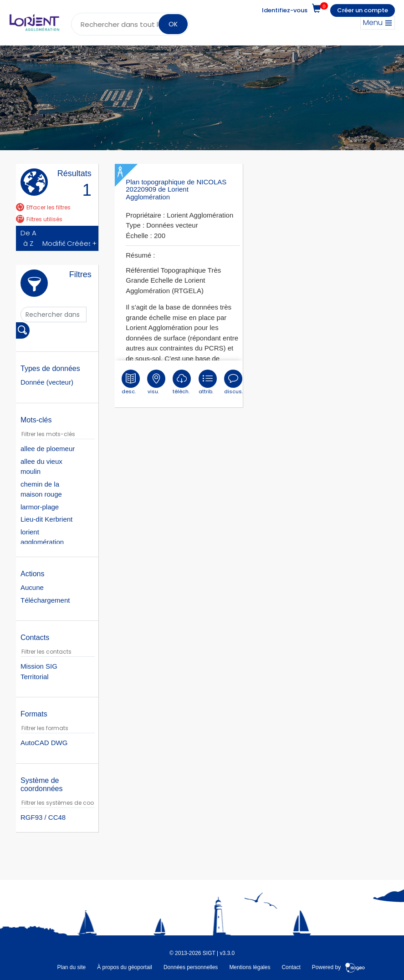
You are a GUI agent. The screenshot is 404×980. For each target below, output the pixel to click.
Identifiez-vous (285, 10)
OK (173, 24)
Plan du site (71, 967)
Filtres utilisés (39, 219)
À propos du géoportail (125, 967)
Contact (291, 967)
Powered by (339, 967)
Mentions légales (250, 967)
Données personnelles (191, 967)
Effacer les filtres (43, 207)
